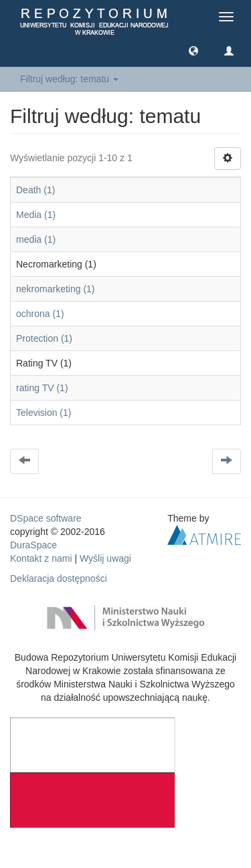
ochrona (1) (40, 314)
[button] (193, 50)
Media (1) (36, 215)
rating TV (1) (42, 388)
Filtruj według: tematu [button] (69, 79)
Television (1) (44, 413)
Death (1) (35, 190)
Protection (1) (44, 338)
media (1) (36, 239)
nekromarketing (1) (56, 289)
